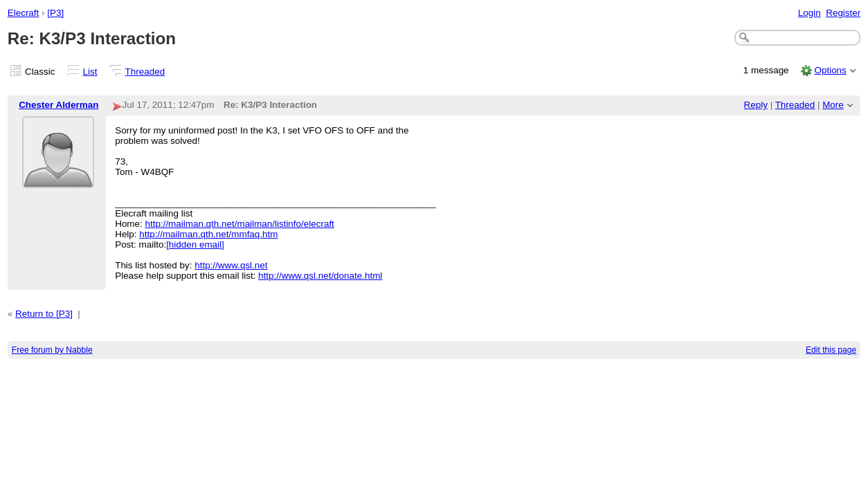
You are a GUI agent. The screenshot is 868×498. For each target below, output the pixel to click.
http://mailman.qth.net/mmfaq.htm (208, 234)
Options (830, 70)
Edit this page (831, 350)
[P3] (55, 13)
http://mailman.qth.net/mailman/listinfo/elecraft (240, 224)
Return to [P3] (44, 314)
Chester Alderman (58, 105)
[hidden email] (195, 245)
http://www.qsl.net (231, 265)
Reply (756, 105)
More (833, 105)
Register (843, 13)
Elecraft (24, 13)
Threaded (145, 72)
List (90, 72)
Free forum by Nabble (52, 350)
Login (810, 13)
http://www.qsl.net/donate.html (320, 276)
